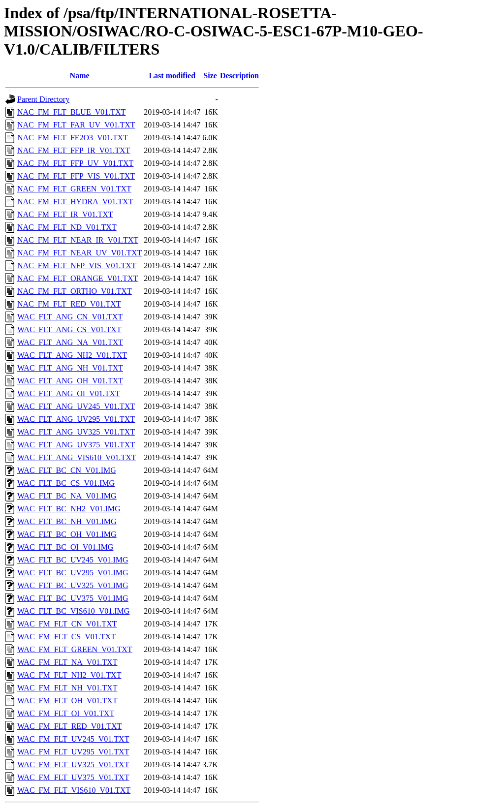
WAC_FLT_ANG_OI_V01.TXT (69, 393)
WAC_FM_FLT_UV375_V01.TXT (73, 777)
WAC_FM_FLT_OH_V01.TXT (67, 701)
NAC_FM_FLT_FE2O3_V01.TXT (73, 138)
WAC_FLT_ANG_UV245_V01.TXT (76, 406)
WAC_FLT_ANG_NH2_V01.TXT (72, 355)
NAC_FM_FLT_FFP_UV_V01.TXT (75, 163)
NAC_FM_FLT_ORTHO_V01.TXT (75, 291)
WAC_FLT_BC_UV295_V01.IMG (73, 573)
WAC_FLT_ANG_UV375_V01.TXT (76, 445)
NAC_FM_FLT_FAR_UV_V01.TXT (76, 125)
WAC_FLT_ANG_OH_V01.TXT (70, 381)
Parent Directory (43, 99)
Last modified (172, 76)
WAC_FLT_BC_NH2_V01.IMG (69, 509)
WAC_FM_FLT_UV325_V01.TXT (73, 765)
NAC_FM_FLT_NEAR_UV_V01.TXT (79, 253)
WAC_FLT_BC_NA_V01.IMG (67, 496)
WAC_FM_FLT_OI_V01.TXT (66, 713)
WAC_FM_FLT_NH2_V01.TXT (69, 675)
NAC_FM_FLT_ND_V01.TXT (67, 227)
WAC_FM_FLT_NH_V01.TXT (67, 688)
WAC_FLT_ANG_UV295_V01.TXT (76, 419)
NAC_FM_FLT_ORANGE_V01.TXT (78, 278)
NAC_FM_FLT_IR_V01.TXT (65, 214)
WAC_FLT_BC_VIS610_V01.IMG (73, 611)
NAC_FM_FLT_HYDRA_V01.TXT (75, 202)
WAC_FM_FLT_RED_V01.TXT (69, 726)
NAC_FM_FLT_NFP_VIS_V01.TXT (77, 265)
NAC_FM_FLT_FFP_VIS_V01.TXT (76, 176)
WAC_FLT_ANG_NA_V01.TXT (70, 342)
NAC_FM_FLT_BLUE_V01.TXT (71, 112)
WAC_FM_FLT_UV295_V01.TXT (73, 752)
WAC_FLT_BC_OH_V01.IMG (67, 534)
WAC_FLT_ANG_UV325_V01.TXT (76, 432)
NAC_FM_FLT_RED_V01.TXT (69, 304)
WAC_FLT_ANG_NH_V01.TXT (70, 368)
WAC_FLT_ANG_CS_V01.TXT (69, 329)
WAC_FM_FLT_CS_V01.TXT (66, 637)
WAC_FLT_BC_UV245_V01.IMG (73, 560)
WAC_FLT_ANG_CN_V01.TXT (70, 317)
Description (239, 76)
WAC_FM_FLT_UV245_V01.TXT (73, 739)
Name (80, 76)
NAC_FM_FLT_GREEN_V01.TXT (74, 189)
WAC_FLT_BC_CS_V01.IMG (66, 483)
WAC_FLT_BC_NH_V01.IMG (67, 521)
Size (210, 76)
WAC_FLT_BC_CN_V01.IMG (67, 470)
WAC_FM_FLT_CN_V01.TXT (67, 624)
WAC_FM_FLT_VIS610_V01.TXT (74, 790)
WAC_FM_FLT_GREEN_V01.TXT (75, 649)
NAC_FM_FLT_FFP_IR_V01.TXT (74, 150)
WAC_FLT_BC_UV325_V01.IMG (73, 585)
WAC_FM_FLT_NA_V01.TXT (67, 662)
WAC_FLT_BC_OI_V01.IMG (65, 547)
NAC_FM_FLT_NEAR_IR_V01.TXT (78, 240)
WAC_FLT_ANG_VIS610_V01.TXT (77, 457)
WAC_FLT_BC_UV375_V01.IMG (73, 598)
